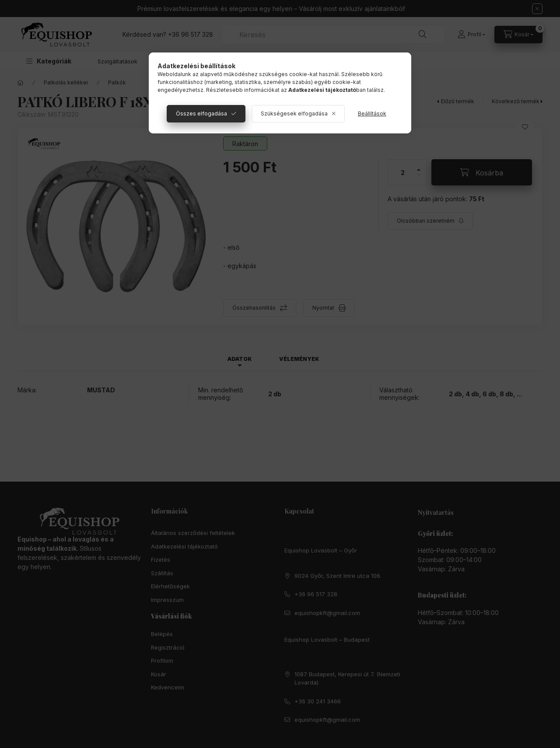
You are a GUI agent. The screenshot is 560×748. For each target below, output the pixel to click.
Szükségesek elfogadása (294, 114)
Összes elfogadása (201, 114)
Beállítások (372, 114)
